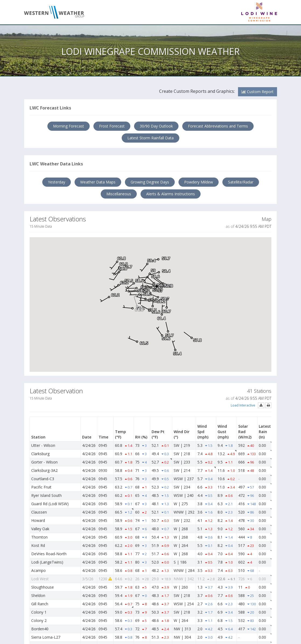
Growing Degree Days (150, 182)
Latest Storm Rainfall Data (150, 138)
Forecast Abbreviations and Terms (218, 126)
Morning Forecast (69, 126)
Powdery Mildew (199, 182)
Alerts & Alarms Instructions (171, 194)
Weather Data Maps (98, 182)
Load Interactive (243, 405)
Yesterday (57, 182)
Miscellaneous (119, 194)
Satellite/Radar (241, 182)
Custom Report (258, 92)
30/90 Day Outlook (156, 126)
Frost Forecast (112, 126)
